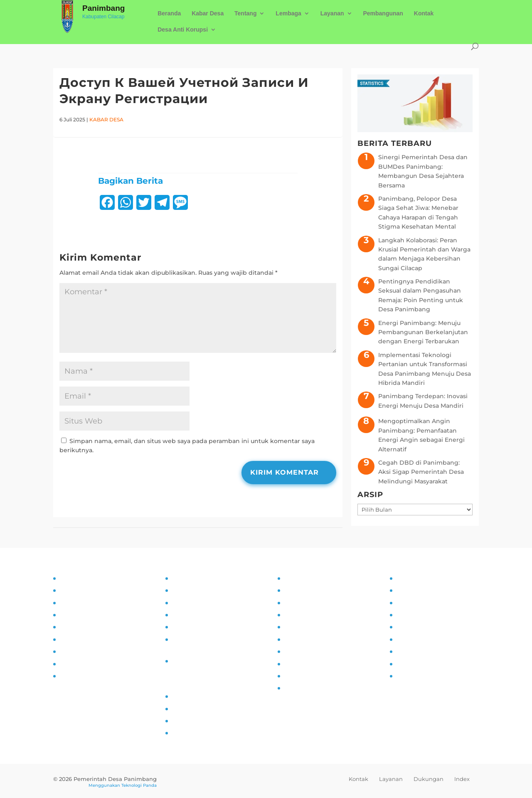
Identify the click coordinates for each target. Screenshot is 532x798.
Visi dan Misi (78, 603)
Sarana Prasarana (421, 590)
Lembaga (288, 14)
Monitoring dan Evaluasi (95, 651)
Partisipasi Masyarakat (92, 627)
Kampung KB (304, 590)
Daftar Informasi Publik (206, 627)
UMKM (405, 603)
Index (462, 779)
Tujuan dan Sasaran (88, 590)
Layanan (332, 14)
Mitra (403, 627)
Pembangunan (383, 14)
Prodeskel (186, 709)
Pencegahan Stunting (317, 664)
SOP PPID (186, 603)
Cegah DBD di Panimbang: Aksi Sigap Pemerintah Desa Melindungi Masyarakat (421, 472)
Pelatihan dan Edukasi (92, 639)
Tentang (245, 14)
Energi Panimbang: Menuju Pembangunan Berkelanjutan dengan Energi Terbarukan (423, 332)
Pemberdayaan (307, 615)
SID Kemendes (194, 733)
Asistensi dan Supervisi (94, 615)
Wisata (406, 664)
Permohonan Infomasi (205, 661)
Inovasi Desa (302, 603)
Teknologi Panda (139, 785)
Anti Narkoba (303, 639)
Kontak (424, 14)
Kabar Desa (208, 14)
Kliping (406, 676)
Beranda (169, 14)
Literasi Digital (305, 627)
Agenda (408, 615)
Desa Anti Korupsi (183, 30)
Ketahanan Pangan (312, 676)
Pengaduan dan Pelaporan (99, 664)
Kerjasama (411, 651)
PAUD (292, 688)
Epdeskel (185, 721)
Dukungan (429, 779)
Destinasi (410, 639)
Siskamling (300, 651)
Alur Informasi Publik (203, 615)
